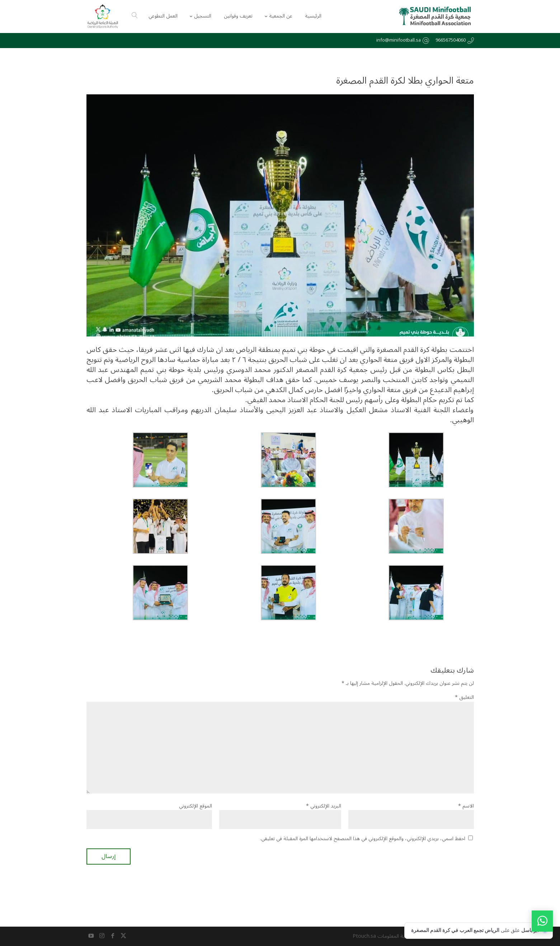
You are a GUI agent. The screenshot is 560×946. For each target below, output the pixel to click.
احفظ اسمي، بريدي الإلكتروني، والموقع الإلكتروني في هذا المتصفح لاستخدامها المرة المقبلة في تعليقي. (363, 839)
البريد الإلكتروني (324, 806)
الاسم (466, 806)
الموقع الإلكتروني (196, 806)
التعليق (464, 697)
